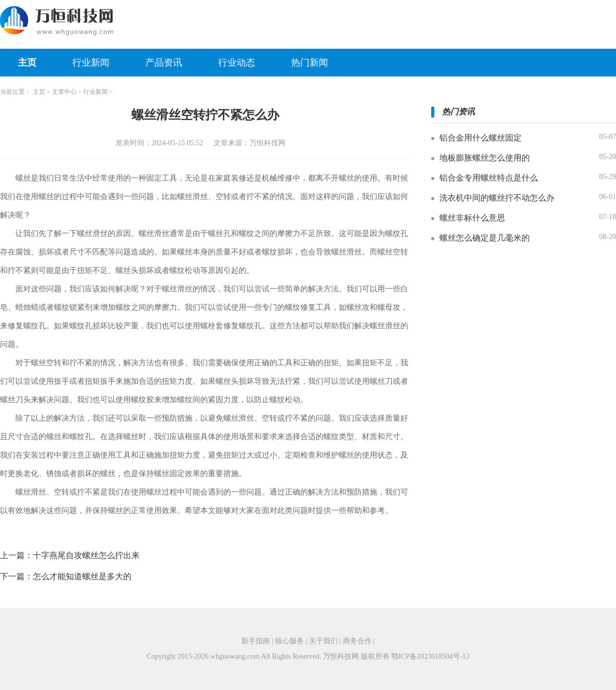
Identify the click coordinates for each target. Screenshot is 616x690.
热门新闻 (310, 63)
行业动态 (237, 63)
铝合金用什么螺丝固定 (480, 138)
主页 (27, 63)
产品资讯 (164, 63)
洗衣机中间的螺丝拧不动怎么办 (497, 198)
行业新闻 (91, 63)
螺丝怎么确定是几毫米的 (485, 238)
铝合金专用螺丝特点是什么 (489, 178)
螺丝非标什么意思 (472, 218)
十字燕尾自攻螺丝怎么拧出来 (86, 555)
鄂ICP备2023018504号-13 (430, 656)
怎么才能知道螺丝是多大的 (82, 576)
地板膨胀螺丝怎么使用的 (485, 158)
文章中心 (64, 92)
